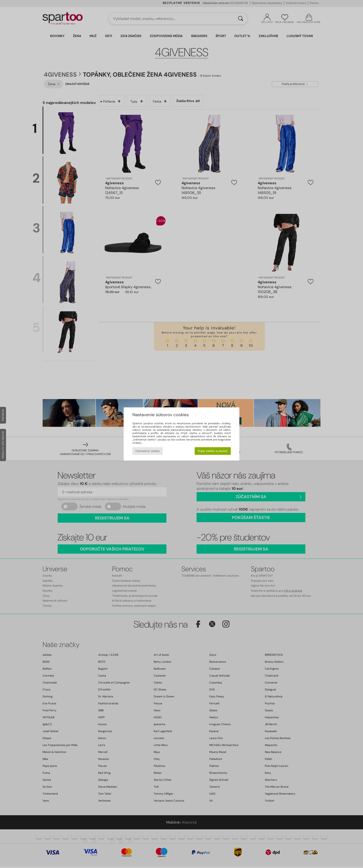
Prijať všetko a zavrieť (213, 451)
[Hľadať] (241, 19)
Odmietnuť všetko (148, 451)
